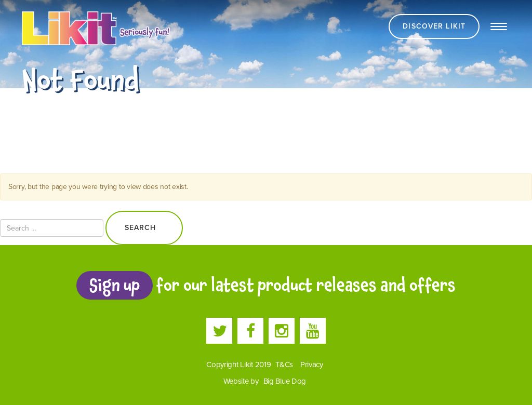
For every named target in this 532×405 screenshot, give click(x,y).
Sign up (114, 285)
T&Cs (284, 365)
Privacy (312, 365)
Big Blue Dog (285, 381)
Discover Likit (434, 26)
